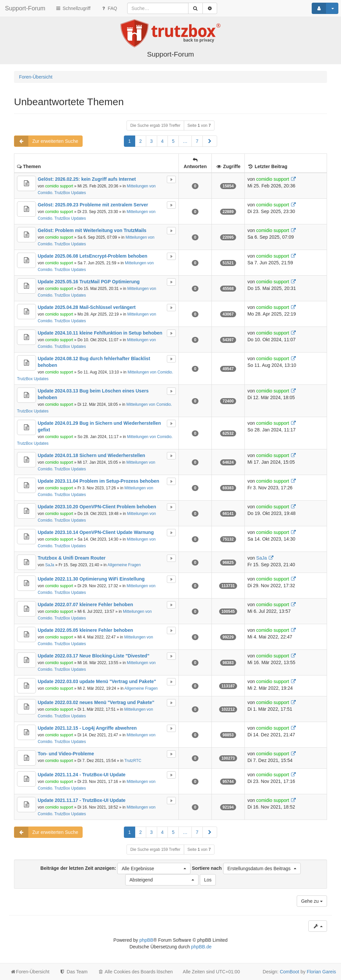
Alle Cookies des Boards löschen (135, 972)
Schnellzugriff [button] (73, 8)
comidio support (59, 186)
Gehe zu (312, 901)
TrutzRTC (133, 761)
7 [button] (197, 141)
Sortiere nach (246, 868)
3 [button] (152, 141)
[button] (210, 141)
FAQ (109, 8)
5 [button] (173, 141)
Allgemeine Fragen (124, 565)
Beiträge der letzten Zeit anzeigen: (115, 868)
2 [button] (141, 141)
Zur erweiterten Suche (46, 141)
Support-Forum (25, 8)
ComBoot (289, 972)
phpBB (146, 940)
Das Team (73, 972)
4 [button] (163, 141)
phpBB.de (201, 947)
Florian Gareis (321, 972)
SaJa (50, 565)
